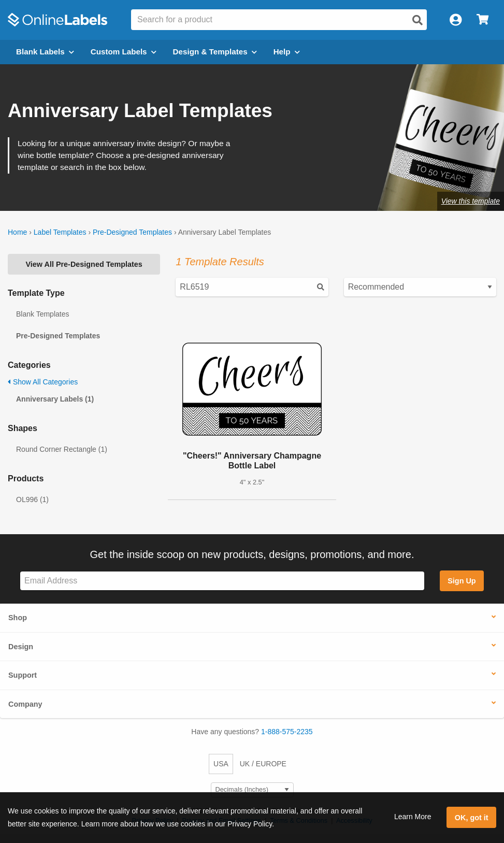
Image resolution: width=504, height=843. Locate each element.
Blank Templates (42, 314)
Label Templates (60, 232)
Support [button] (23, 675)
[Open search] (417, 20)
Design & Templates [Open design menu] (215, 52)
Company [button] (25, 704)
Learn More (413, 817)
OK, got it (472, 818)
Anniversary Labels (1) (55, 399)
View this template (471, 201)
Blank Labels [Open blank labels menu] (45, 52)
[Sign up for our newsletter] (222, 581)
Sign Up (462, 581)
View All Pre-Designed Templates (84, 264)
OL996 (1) (32, 499)
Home (17, 232)
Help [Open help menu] (287, 52)
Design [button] (21, 647)
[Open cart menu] (483, 20)
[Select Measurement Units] (252, 790)
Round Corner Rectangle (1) (62, 449)
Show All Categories (43, 382)
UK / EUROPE (263, 764)
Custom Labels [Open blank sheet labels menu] (124, 52)
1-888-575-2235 (287, 732)
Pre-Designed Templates (132, 232)
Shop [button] (18, 618)
